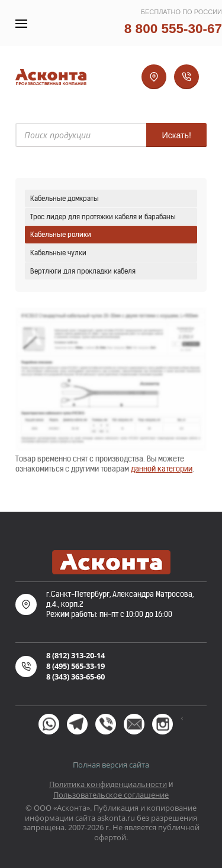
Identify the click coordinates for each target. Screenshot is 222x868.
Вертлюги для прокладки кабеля (83, 271)
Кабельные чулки (58, 253)
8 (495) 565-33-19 (75, 666)
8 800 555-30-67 (173, 29)
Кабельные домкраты (65, 198)
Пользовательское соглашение (111, 795)
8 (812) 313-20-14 (75, 655)
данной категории (162, 469)
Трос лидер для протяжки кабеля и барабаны (103, 217)
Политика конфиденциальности (108, 784)
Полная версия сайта (111, 765)
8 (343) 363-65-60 (75, 677)
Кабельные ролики (61, 234)
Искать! (176, 135)
